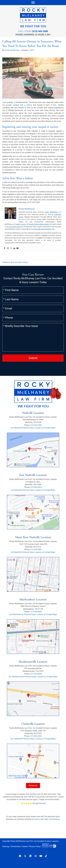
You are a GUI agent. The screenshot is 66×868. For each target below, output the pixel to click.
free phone (36, 819)
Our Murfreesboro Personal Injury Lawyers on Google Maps (33, 614)
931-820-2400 (36, 736)
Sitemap (6, 846)
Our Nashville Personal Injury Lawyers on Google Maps (33, 428)
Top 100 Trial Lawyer (14, 227)
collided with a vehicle (22, 105)
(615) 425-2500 (40, 31)
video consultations (52, 819)
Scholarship (15, 846)
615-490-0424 (36, 487)
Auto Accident (16, 262)
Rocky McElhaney (51, 212)
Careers (25, 846)
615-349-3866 (36, 549)
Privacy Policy (35, 846)
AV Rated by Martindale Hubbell (37, 224)
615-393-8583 (36, 612)
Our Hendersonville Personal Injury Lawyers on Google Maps (33, 677)
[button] (20, 856)
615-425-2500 (36, 425)
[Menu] (33, 3)
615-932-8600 (36, 674)
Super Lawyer (21, 224)
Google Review (39, 803)
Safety (25, 262)
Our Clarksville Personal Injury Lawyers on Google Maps (33, 739)
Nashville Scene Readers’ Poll (44, 229)
